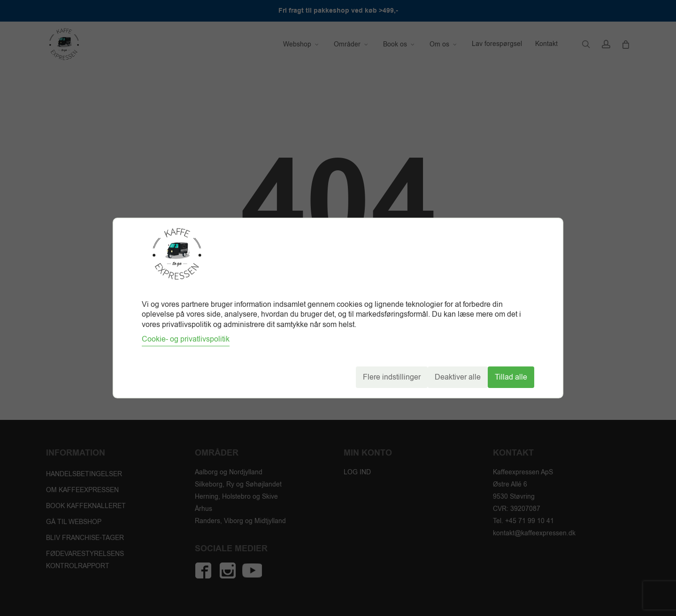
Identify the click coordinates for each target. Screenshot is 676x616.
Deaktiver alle (458, 377)
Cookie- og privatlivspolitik (186, 339)
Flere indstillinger (392, 377)
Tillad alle (511, 377)
